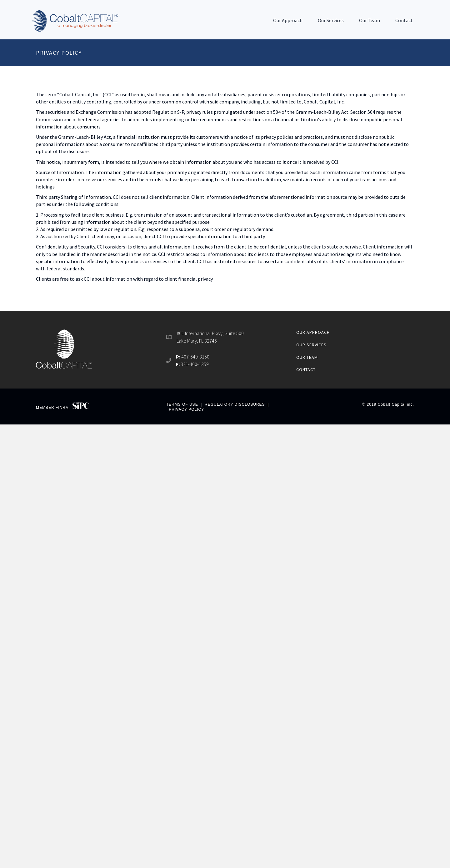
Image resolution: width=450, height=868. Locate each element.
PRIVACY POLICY (186, 409)
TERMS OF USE (182, 404)
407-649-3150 (195, 357)
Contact (404, 20)
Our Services (331, 20)
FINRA (62, 407)
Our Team (370, 20)
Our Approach (288, 20)
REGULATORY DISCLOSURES (235, 404)
